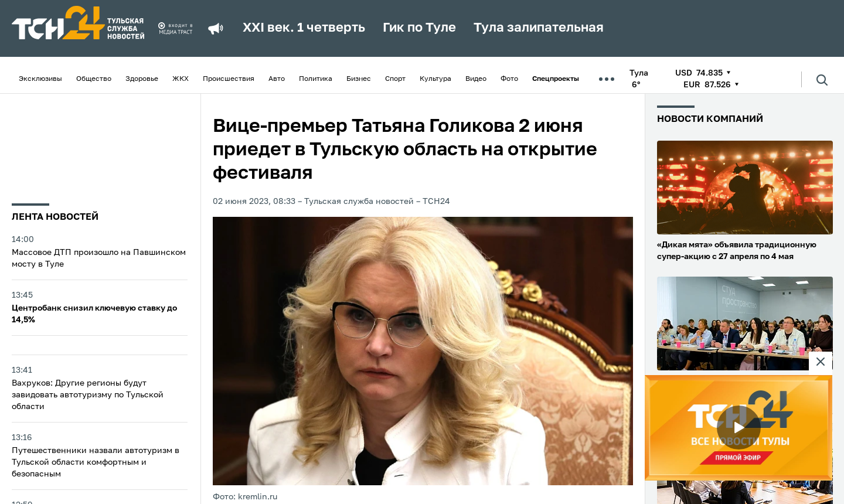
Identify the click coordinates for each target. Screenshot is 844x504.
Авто (277, 79)
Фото (509, 79)
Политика (316, 79)
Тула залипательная (539, 28)
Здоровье (142, 79)
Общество (94, 79)
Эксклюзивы (40, 79)
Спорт (395, 79)
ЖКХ (181, 79)
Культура (435, 79)
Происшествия (229, 79)
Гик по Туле (419, 28)
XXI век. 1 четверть (304, 28)
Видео (476, 79)
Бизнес (359, 79)
